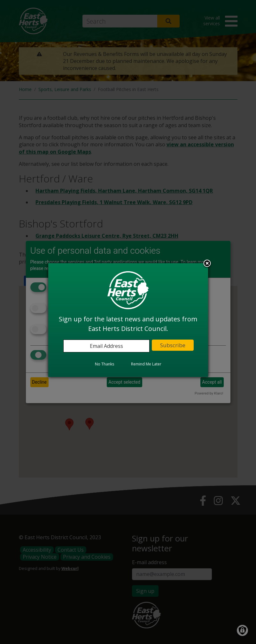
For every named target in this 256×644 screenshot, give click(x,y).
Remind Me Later (146, 364)
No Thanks (105, 364)
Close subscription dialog (207, 264)
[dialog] (128, 320)
